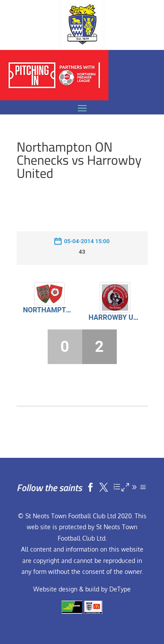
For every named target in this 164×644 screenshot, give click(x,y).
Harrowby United (115, 317)
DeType (120, 589)
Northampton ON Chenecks (49, 310)
